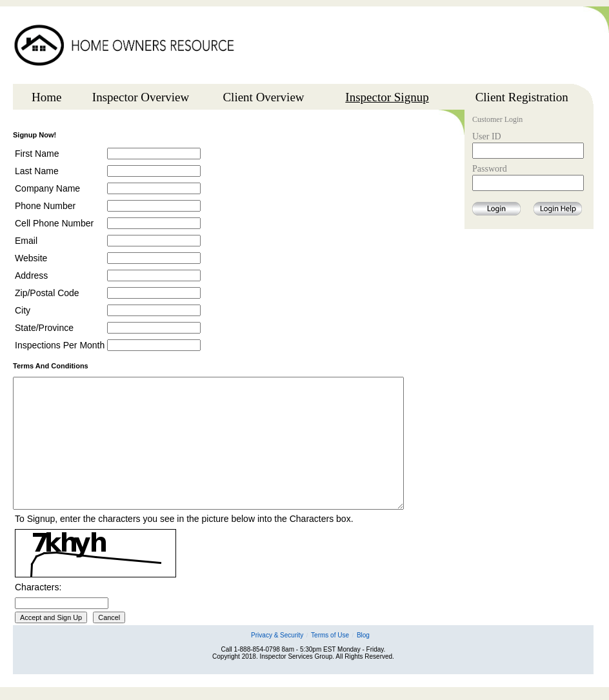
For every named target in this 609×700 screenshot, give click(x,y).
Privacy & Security (277, 635)
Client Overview (263, 97)
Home (46, 97)
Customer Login (497, 120)
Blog (363, 635)
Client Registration (522, 97)
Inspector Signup (387, 97)
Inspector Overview (141, 97)
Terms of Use (330, 635)
